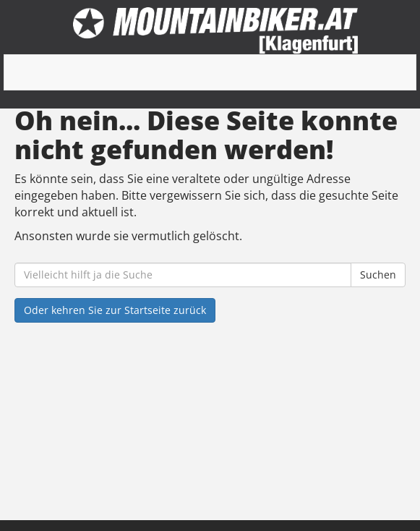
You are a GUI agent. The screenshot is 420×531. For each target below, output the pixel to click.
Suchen (378, 275)
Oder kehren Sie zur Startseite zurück (115, 310)
